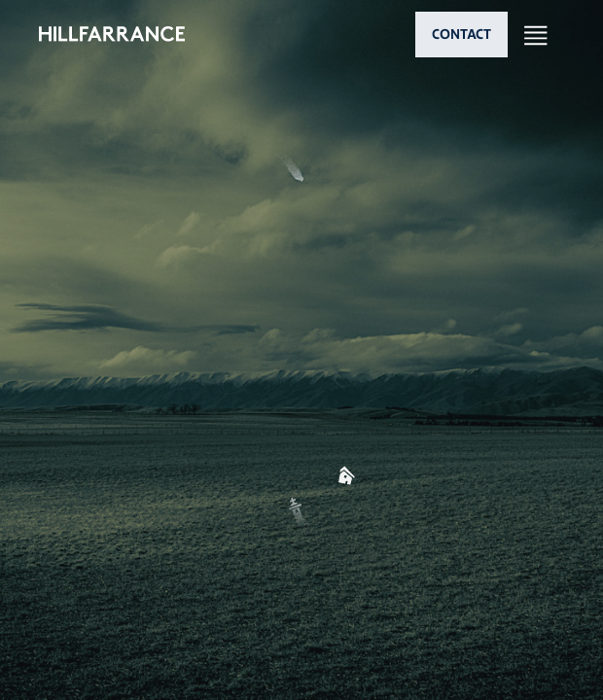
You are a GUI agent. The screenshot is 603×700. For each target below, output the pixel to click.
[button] (301, 333)
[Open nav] (536, 35)
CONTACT (461, 34)
